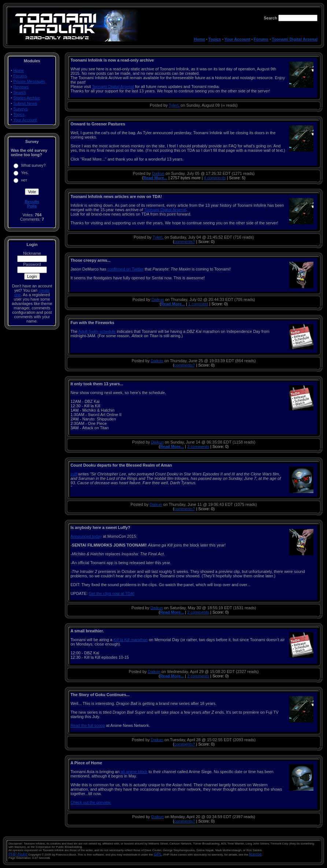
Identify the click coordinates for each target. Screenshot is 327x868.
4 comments (215, 178)
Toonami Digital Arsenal (295, 39)
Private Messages (29, 81)
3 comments (198, 446)
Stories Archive (27, 98)
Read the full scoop (88, 725)
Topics (215, 39)
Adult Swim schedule (97, 331)
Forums (261, 39)
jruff (74, 474)
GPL (158, 854)
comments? (185, 242)
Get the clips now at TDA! (112, 593)
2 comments (198, 612)
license (255, 854)
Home (199, 39)
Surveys (21, 109)
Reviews (21, 87)
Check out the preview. (91, 802)
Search (20, 92)
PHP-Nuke (18, 854)
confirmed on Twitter (125, 269)
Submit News (25, 103)
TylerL (174, 105)
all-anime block (134, 772)
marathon (131, 640)
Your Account (237, 39)
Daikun (158, 173)
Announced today (86, 536)
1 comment (198, 304)
